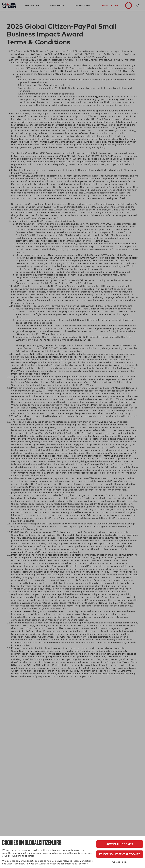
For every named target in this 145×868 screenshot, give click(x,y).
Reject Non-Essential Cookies (120, 854)
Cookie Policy (120, 862)
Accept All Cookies (120, 844)
